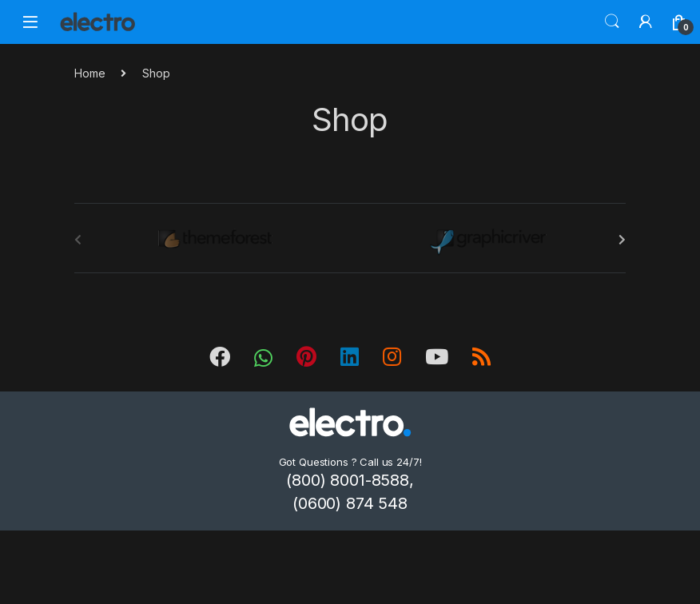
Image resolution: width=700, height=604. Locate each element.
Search (612, 22)
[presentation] (622, 240)
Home (89, 73)
